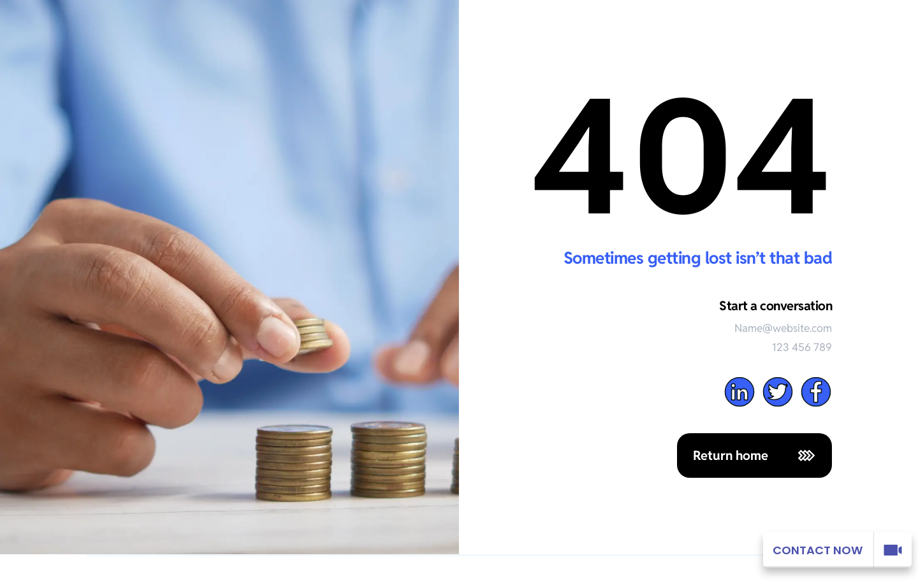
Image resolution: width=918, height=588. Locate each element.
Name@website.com (783, 328)
